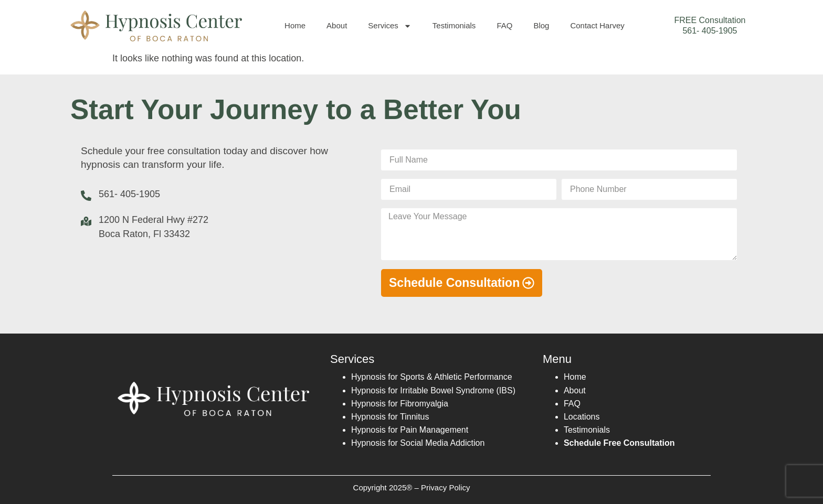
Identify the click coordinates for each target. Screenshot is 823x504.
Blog (541, 25)
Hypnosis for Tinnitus (390, 417)
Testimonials (454, 25)
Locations (582, 417)
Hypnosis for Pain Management (410, 430)
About (337, 25)
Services (390, 26)
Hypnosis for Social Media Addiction (418, 443)
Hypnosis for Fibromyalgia (400, 404)
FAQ (504, 25)
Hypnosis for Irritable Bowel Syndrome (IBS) (433, 390)
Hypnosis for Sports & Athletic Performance (432, 377)
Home (295, 25)
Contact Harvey (597, 25)
